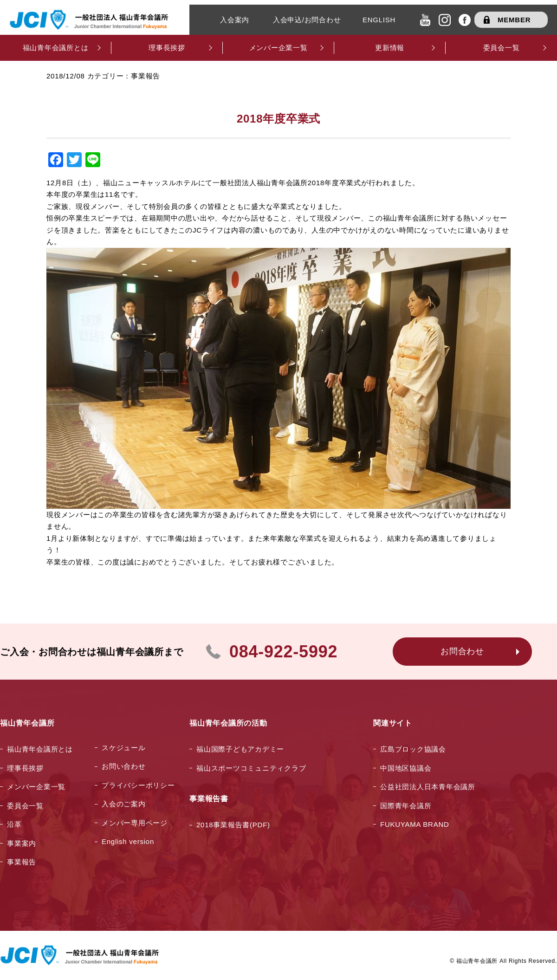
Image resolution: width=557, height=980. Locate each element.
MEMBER (514, 20)
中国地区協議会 (406, 768)
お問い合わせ (124, 766)
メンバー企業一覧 (36, 787)
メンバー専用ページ (135, 823)
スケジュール (124, 748)
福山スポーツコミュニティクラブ (251, 768)
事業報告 (22, 862)
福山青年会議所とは (40, 749)
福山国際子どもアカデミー (240, 749)
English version (128, 841)
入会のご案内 (124, 804)
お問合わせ (462, 651)
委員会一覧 (25, 806)
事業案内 (22, 843)
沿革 (14, 824)
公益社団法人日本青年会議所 (428, 787)
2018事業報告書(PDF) (233, 825)
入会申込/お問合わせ (307, 20)
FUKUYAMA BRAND (415, 824)
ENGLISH (379, 20)
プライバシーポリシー (138, 785)
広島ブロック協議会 (413, 749)
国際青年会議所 (406, 806)
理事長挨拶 (25, 768)
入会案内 (235, 20)
